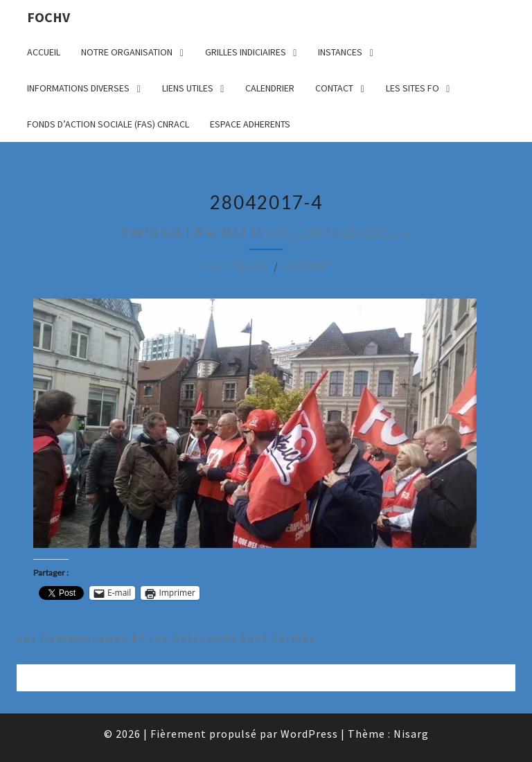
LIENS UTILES (188, 88)
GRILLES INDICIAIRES (246, 52)
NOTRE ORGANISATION (127, 52)
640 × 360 (296, 232)
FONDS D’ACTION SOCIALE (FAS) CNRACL (108, 124)
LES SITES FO (413, 88)
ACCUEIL (44, 52)
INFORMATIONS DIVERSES (78, 88)
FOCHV (48, 17)
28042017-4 (377, 232)
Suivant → (317, 266)
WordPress (309, 734)
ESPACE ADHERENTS (250, 124)
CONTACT (334, 88)
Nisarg (411, 734)
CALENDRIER (270, 88)
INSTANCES (340, 52)
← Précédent (226, 266)
